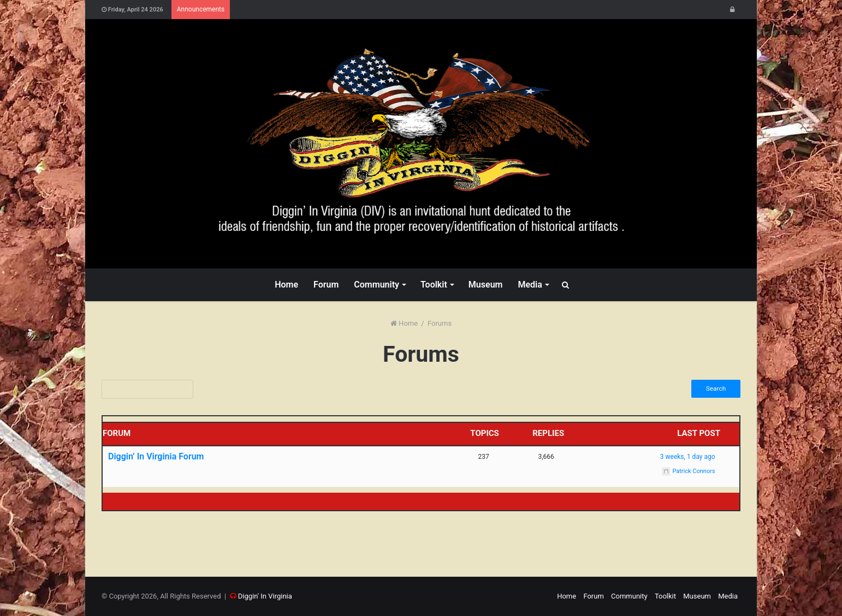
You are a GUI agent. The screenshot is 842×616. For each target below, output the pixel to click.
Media (530, 285)
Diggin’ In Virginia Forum (156, 457)
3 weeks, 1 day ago (688, 457)
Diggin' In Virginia (265, 596)
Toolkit (434, 285)
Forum (326, 285)
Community (376, 285)
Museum (486, 285)
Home (286, 285)
